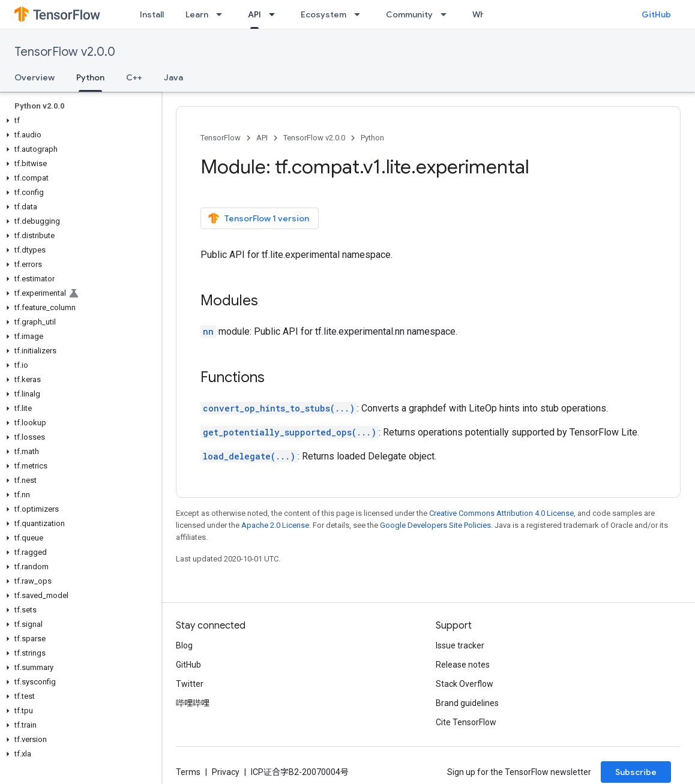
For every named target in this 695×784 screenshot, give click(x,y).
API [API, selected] (254, 14)
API (262, 138)
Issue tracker (460, 645)
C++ (134, 77)
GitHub (656, 14)
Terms (188, 772)
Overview (35, 77)
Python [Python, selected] (90, 77)
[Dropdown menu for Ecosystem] (361, 14)
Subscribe (636, 772)
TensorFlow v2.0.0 (65, 52)
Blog (184, 645)
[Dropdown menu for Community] (447, 14)
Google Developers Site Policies (435, 525)
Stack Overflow (465, 684)
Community (409, 14)
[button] (78, 121)
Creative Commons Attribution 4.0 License (501, 513)
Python (372, 138)
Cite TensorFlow (466, 722)
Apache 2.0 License (275, 525)
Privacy (226, 772)
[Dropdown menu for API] (275, 14)
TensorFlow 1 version (258, 218)
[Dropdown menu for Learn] (223, 14)
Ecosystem (323, 14)
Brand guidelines (467, 703)
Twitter (190, 684)
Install (152, 14)
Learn (197, 14)
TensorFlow (221, 138)
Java (173, 77)
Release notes (463, 665)
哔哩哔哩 (193, 703)
